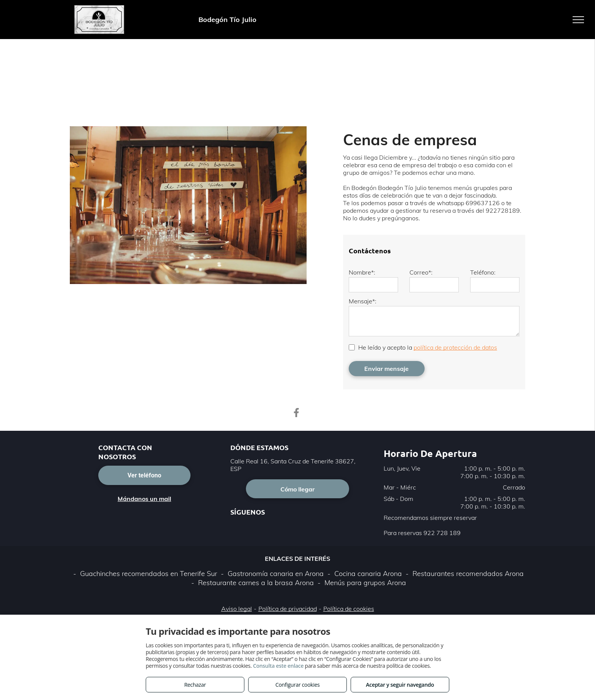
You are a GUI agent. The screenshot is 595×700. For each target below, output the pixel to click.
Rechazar (195, 685)
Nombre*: (362, 272)
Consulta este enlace (278, 666)
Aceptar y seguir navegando (400, 685)
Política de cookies (349, 609)
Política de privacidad (288, 609)
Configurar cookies (298, 685)
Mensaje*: (363, 301)
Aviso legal (237, 609)
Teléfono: (483, 272)
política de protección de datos (455, 347)
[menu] (578, 20)
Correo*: (421, 272)
